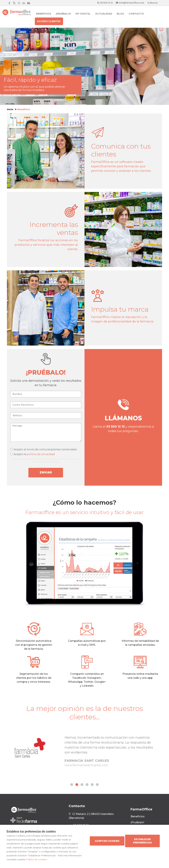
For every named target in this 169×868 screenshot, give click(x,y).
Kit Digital (83, 14)
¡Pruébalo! (63, 14)
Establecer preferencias (142, 841)
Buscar (153, 3)
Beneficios (44, 14)
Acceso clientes (49, 21)
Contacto (136, 14)
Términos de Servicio (51, 462)
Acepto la (33, 454)
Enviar (46, 472)
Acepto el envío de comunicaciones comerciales (43, 449)
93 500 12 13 (105, 3)
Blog (120, 14)
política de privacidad (41, 454)
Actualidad (104, 14)
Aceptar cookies (107, 841)
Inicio (10, 109)
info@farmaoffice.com (130, 3)
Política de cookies (36, 859)
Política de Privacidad (67, 459)
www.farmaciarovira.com (83, 770)
